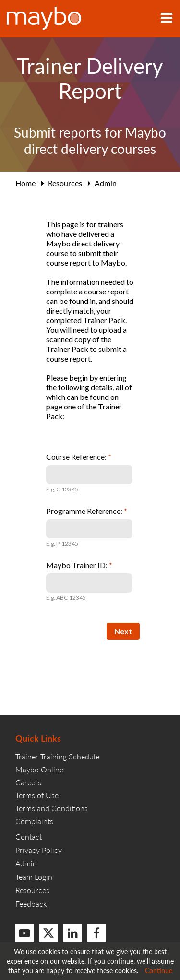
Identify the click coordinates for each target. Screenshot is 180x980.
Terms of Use (37, 795)
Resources (65, 183)
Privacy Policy (39, 850)
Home (25, 183)
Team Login (34, 877)
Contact (29, 836)
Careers (28, 782)
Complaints (34, 821)
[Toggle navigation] (167, 19)
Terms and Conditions (52, 808)
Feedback (31, 904)
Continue (159, 970)
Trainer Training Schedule (57, 756)
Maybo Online (39, 769)
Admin (106, 183)
